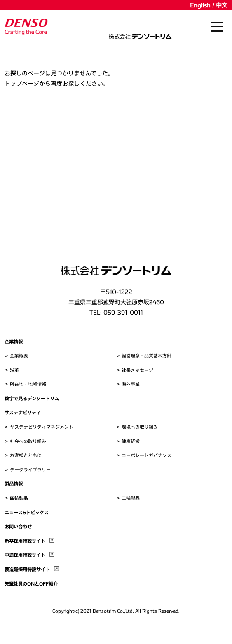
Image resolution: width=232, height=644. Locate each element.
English (200, 5)
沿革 (14, 370)
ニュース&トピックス (27, 512)
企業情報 (14, 342)
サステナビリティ (23, 412)
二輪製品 (131, 498)
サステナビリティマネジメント (42, 427)
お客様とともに (26, 455)
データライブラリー (30, 470)
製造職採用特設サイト (27, 569)
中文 (222, 5)
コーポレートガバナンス (146, 455)
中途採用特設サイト (25, 555)
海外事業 (131, 384)
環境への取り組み (140, 427)
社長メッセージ (137, 370)
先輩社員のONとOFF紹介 (31, 584)
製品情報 (14, 484)
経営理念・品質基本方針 (146, 356)
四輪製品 (19, 498)
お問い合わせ (18, 526)
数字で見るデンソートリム (32, 398)
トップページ (22, 83)
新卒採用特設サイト (25, 541)
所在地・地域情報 (28, 384)
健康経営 (131, 441)
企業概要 (19, 356)
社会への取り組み (28, 441)
